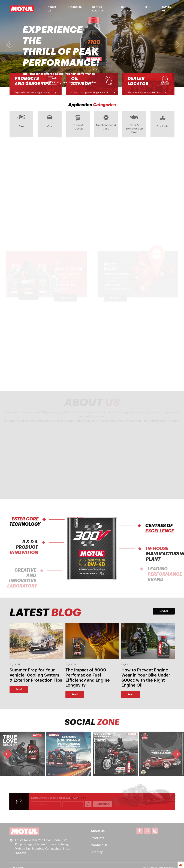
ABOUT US (52, 9)
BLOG (148, 7)
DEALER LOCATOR (98, 9)
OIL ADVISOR (127, 9)
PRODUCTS (75, 7)
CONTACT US (168, 9)
